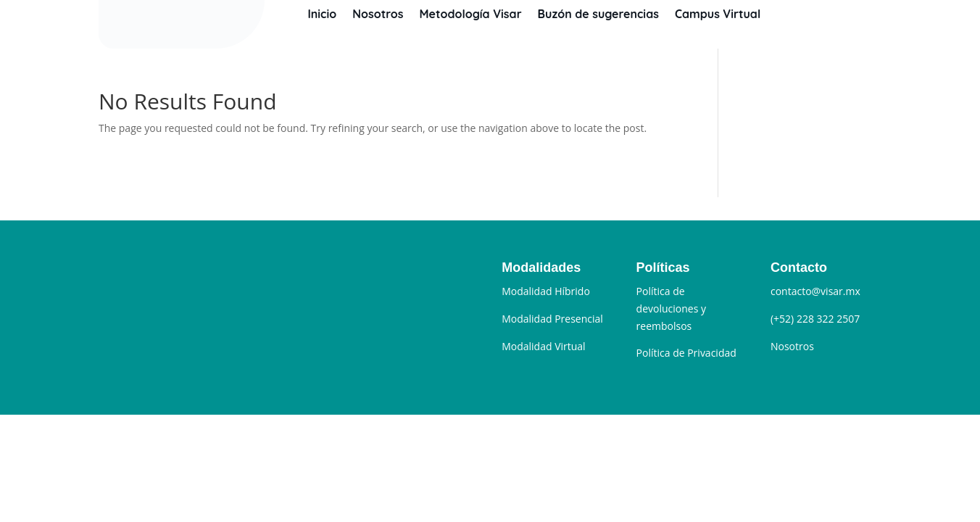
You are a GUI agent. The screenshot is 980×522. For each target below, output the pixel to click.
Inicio (322, 14)
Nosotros (378, 14)
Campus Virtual (718, 14)
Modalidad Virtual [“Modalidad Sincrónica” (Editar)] (543, 346)
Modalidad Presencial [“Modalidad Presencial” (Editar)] (552, 319)
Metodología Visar (470, 14)
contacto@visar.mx (815, 291)
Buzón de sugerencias (598, 14)
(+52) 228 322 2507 (815, 319)
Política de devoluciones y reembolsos (671, 308)
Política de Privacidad (686, 353)
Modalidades (541, 268)
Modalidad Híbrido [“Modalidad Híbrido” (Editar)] (546, 291)
